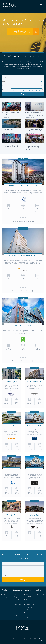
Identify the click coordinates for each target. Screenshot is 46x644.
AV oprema (41, 594)
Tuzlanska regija (17, 611)
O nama (7, 638)
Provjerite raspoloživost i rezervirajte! (23, 221)
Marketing (23, 638)
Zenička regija (17, 616)
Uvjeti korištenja (34, 638)
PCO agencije (28, 601)
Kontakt (15, 638)
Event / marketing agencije (29, 615)
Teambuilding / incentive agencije (30, 607)
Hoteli (5, 594)
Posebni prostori (5, 598)
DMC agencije (28, 595)
